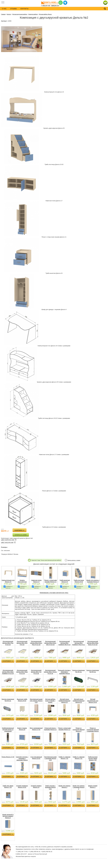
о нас (4, 9)
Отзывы (13, 9)
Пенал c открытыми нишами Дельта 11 (51, 581)
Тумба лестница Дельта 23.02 (79, 581)
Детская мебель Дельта (45, 14)
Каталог (9, 14)
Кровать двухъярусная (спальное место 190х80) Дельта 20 (22, 583)
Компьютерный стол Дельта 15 (8, 581)
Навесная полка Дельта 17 (36, 581)
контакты (24, 9)
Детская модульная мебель (20, 14)
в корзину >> (20, 530)
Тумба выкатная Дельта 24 (65, 581)
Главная (3, 14)
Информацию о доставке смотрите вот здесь (54, 593)
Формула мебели (33, 14)
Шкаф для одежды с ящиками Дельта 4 (93, 581)
